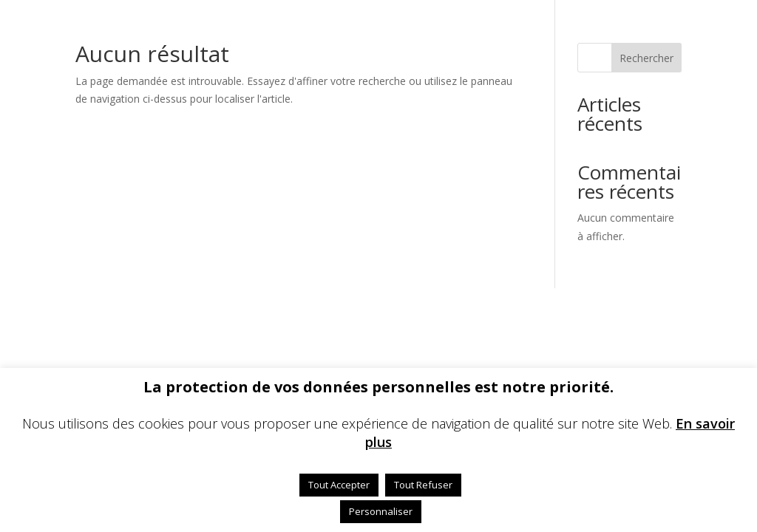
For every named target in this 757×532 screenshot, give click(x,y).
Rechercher (646, 58)
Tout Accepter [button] (339, 485)
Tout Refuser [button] (423, 485)
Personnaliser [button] (381, 511)
